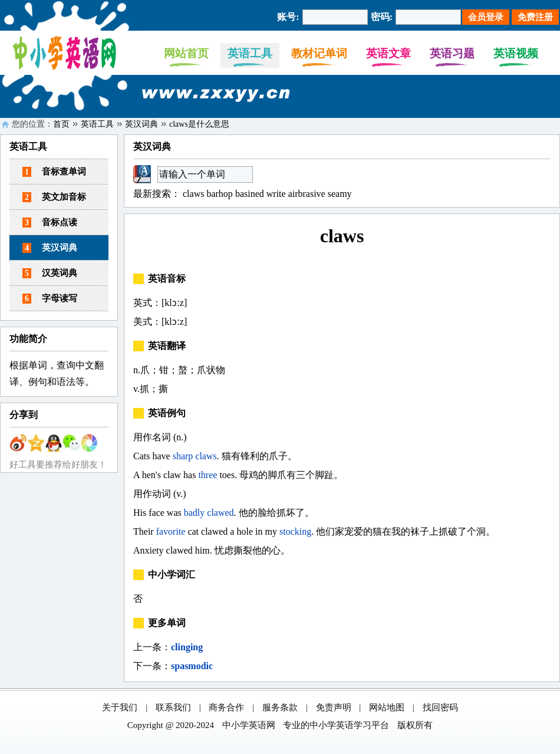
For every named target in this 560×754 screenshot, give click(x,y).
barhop (219, 194)
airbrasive (307, 194)
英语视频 (516, 53)
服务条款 (280, 707)
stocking (295, 531)
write (276, 194)
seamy (340, 194)
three (207, 475)
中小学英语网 (249, 725)
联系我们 (173, 707)
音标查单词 (54, 172)
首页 (61, 124)
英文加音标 (54, 197)
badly (195, 513)
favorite (171, 531)
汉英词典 (50, 273)
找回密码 (440, 707)
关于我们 (120, 707)
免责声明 (334, 707)
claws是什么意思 (199, 124)
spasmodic (192, 666)
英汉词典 (141, 124)
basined (250, 194)
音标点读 (50, 223)
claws (193, 194)
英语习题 (452, 53)
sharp (183, 456)
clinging (187, 647)
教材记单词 (319, 53)
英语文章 (388, 53)
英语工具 (250, 53)
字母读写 (50, 299)
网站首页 (186, 53)
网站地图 (387, 707)
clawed (220, 513)
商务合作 (226, 707)
